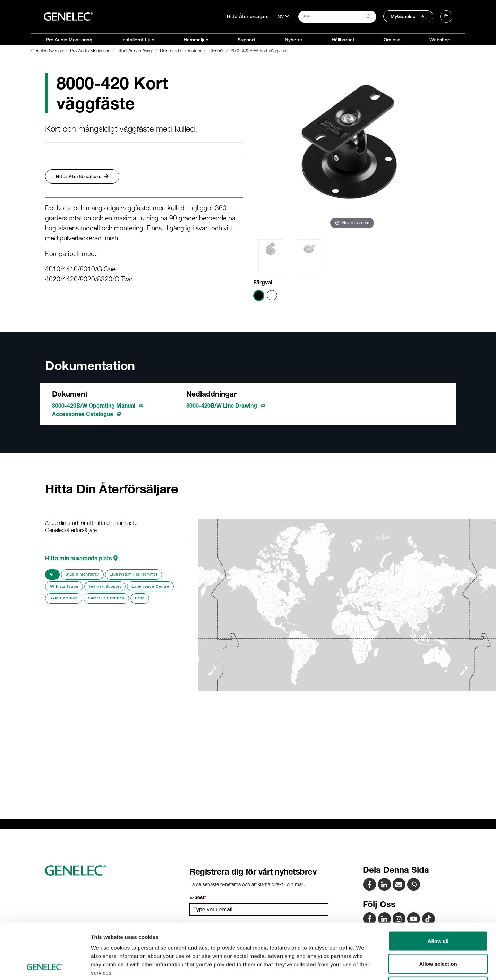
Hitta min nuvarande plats (81, 558)
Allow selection (438, 912)
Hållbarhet (343, 40)
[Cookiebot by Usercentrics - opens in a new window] (45, 966)
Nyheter (294, 40)
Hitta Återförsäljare (248, 16)
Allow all (438, 889)
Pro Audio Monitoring (69, 40)
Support (246, 40)
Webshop (440, 40)
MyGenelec (403, 16)
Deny (438, 934)
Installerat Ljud (138, 40)
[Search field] (337, 17)
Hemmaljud (196, 40)
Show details (364, 966)
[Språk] (284, 16)
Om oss (392, 40)
